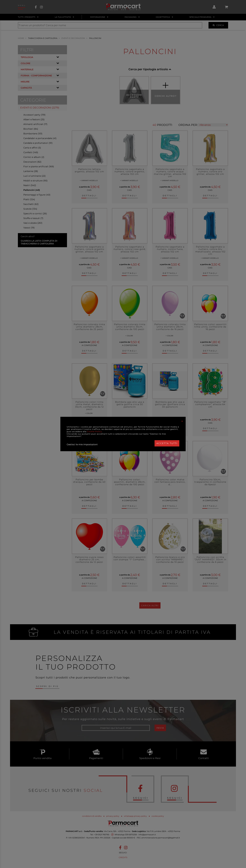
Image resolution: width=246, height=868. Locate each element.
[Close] (182, 421)
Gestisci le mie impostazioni (82, 444)
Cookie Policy (95, 431)
